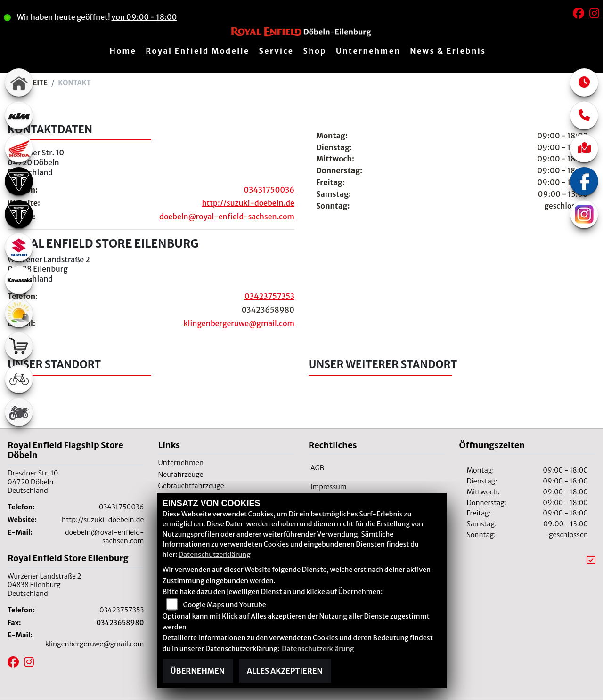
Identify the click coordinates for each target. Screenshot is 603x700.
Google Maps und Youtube (224, 605)
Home (123, 51)
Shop (315, 51)
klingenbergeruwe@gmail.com (239, 323)
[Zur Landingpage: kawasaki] (19, 280)
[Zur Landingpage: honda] (19, 148)
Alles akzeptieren (285, 671)
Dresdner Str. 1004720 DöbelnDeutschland (36, 162)
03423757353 (269, 296)
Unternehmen (368, 51)
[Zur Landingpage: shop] (19, 346)
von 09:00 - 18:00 (151, 17)
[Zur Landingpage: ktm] (19, 115)
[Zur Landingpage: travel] (19, 313)
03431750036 (269, 190)
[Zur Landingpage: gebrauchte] (19, 412)
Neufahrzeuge (181, 475)
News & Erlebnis (448, 51)
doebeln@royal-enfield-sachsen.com (227, 217)
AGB (317, 468)
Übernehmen (198, 671)
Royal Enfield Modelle (197, 51)
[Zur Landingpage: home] (19, 82)
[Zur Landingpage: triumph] (19, 181)
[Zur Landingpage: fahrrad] (19, 379)
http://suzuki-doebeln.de (248, 203)
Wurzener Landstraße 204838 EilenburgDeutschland (49, 269)
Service (277, 51)
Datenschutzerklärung (215, 555)
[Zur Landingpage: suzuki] (19, 247)
